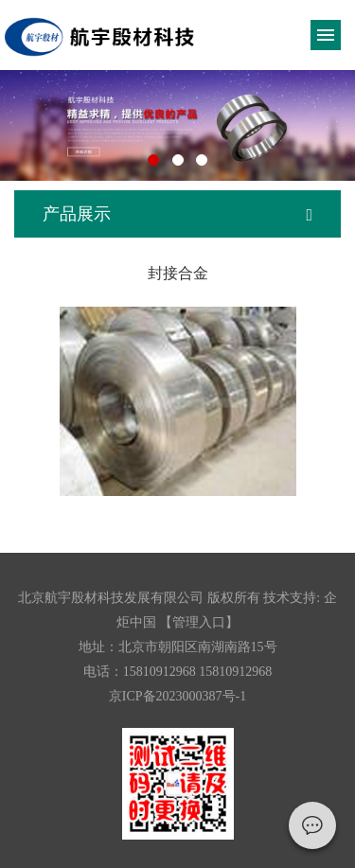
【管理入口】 (199, 622)
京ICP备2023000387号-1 (177, 696)
